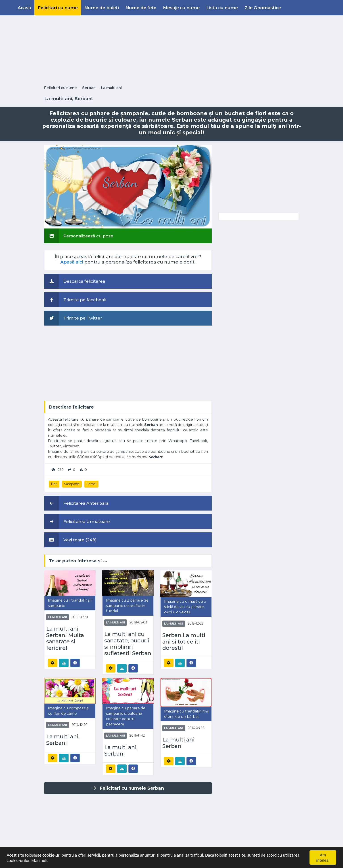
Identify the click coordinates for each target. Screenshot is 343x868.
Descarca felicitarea (75, 281)
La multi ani (111, 88)
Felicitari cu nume (58, 8)
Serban (89, 88)
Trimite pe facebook (75, 300)
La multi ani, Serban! (63, 740)
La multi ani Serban (178, 743)
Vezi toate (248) (70, 540)
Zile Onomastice (263, 8)
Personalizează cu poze (79, 236)
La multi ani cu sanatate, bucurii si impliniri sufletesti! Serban (128, 644)
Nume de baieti (102, 8)
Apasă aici (72, 262)
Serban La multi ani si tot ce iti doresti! (184, 642)
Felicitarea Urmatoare (77, 521)
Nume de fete (141, 8)
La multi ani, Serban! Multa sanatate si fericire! (65, 638)
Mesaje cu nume (181, 8)
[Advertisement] (171, 50)
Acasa (24, 8)
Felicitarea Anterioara (76, 503)
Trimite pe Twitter (73, 318)
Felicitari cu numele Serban (128, 788)
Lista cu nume (222, 8)
